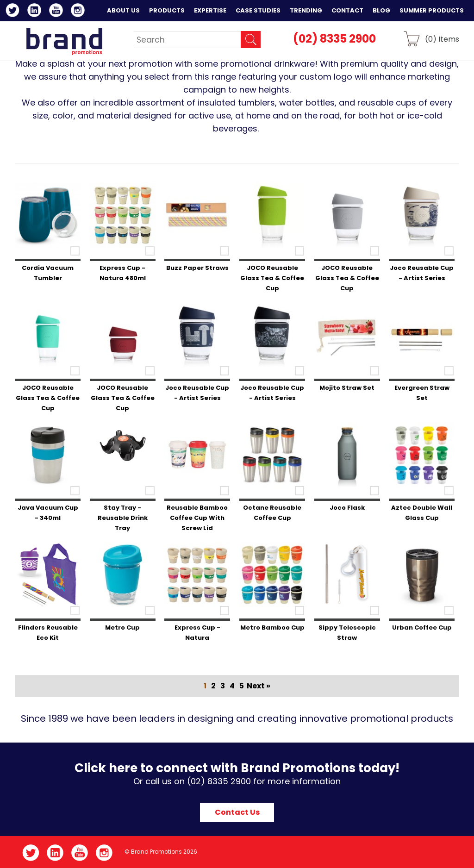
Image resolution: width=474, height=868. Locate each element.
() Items (442, 39)
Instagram (79, 12)
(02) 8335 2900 (334, 39)
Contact (347, 10)
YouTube (58, 12)
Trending (306, 10)
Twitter (14, 12)
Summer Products (432, 10)
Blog (381, 10)
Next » (259, 686)
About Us (123, 10)
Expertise (210, 10)
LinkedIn (36, 12)
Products (167, 10)
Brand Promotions (64, 41)
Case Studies (258, 10)
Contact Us (237, 812)
